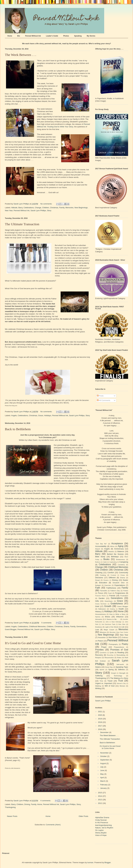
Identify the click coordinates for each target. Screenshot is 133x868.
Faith (98, 588)
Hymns (98, 617)
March (103, 781)
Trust (120, 681)
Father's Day (115, 591)
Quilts (112, 652)
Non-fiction (113, 637)
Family (62, 208)
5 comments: (47, 623)
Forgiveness (120, 593)
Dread (97, 580)
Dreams (106, 580)
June (102, 770)
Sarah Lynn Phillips (38, 211)
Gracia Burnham (101, 604)
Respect (98, 657)
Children (46, 208)
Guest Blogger (11, 629)
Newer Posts (12, 816)
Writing (98, 688)
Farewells (103, 591)
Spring (111, 670)
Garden (102, 598)
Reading (121, 652)
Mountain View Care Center (119, 632)
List (123, 627)
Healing (112, 609)
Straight (114, 673)
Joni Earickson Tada (108, 624)
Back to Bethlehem (18, 429)
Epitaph (98, 585)
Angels (14, 415)
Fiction (126, 591)
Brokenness (121, 559)
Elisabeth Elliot (119, 583)
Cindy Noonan (101, 820)
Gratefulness (117, 604)
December (105, 732)
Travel (110, 681)
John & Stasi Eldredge (113, 622)
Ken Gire (122, 624)
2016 (100, 729)
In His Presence (102, 823)
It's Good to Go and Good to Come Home (33, 643)
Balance (121, 551)
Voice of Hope (101, 835)
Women (122, 686)
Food (110, 593)
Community (123, 573)
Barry (20, 208)
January (104, 788)
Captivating (113, 562)
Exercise (108, 585)
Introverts (99, 619)
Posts (100, 396)
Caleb (105, 562)
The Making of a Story (119, 678)
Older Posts (83, 816)
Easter (125, 580)
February (104, 785)
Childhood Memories (37, 626)
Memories (69, 208)
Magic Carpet (109, 630)
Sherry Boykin (101, 833)
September (105, 760)
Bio (19, 36)
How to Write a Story (117, 614)
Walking (98, 686)
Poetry (125, 644)
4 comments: (46, 801)
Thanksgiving (10, 807)
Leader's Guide (52, 36)
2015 (100, 793)
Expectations (120, 585)
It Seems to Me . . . (112, 619)
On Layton (99, 830)
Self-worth (120, 664)
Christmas (54, 208)
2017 (100, 726)
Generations (81, 626)
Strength (122, 673)
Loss (97, 630)
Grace (41, 415)
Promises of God (119, 650)
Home (10, 36)
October (104, 756)
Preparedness (119, 647)
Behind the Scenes (115, 554)
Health (121, 609)
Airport (98, 549)
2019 (100, 719)
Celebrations (29, 208)
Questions (103, 653)
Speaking (78, 36)
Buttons (98, 562)
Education (103, 583)
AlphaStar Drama (102, 817)
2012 (100, 803)
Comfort (111, 573)
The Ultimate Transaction (22, 224)
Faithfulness (111, 588)
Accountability (101, 546)
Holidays (48, 415)
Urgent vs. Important (104, 683)
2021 (100, 712)
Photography (113, 644)
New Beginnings (81, 208)
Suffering (99, 676)
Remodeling (121, 655)
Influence (120, 617)
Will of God (110, 686)
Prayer (104, 647)
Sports (102, 670)
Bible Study (100, 557)
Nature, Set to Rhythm (104, 828)
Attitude (14, 208)
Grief (97, 606)
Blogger (108, 862)
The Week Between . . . (21, 55)
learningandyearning (103, 825)
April (102, 778)
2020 (100, 715)
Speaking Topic (122, 667)
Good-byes (109, 601)
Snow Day (109, 667)
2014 (100, 796)
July (102, 767)
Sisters (98, 667)
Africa (112, 546)
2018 (100, 722)
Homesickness (101, 614)
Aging (121, 546)
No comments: (47, 204)
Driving (27, 804)
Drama (66, 626)
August (103, 763)
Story (49, 211)
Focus (100, 593)
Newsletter (102, 637)
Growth (108, 606)
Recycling (110, 655)
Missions (103, 632)
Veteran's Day (121, 683)
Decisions (99, 578)
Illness (108, 617)
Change (38, 208)
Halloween (102, 609)
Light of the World (112, 627)
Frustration (124, 596)
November (105, 753)
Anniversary (119, 549)
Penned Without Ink (33, 36)
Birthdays (115, 557)
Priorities (99, 650)
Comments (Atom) (53, 825)
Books (106, 559)
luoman (90, 862)
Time (102, 681)
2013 (100, 800)
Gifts (97, 601)
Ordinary (125, 637)
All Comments (104, 400)
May (102, 774)
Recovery (99, 655)
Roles (119, 657)
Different (112, 578)
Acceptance (117, 543)
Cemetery (121, 565)
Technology (118, 676)
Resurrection (109, 657)
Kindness (99, 627)
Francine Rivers (101, 596)
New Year (9, 211)
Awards (111, 551)
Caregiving (124, 562)
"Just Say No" (101, 544)
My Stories (91, 36)
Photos (66, 36)
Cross (123, 575)
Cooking (103, 575)
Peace (100, 641)
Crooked (113, 575)
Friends (112, 596)
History (98, 612)
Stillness (121, 670)
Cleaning (99, 573)
